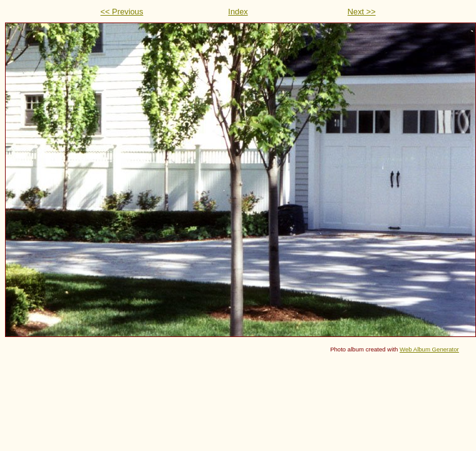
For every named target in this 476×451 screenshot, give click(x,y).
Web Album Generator (429, 349)
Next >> (362, 12)
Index (238, 12)
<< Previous (122, 12)
